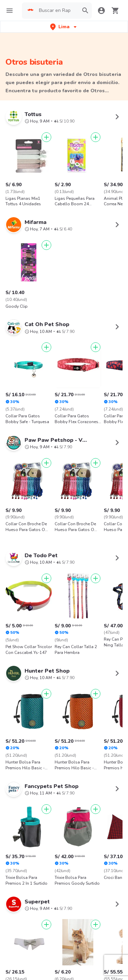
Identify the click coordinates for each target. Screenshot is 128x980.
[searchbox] (57, 11)
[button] (64, 27)
